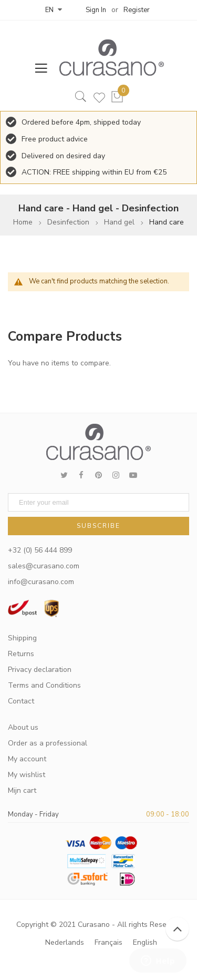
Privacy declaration (40, 670)
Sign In (96, 10)
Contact (21, 701)
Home (23, 222)
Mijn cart (22, 790)
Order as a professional (48, 743)
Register (137, 10)
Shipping (22, 638)
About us (23, 727)
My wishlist (27, 775)
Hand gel (119, 222)
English (145, 942)
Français (108, 942)
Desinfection (68, 222)
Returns (21, 654)
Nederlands (65, 942)
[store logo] (107, 58)
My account (27, 759)
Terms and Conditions (44, 685)
